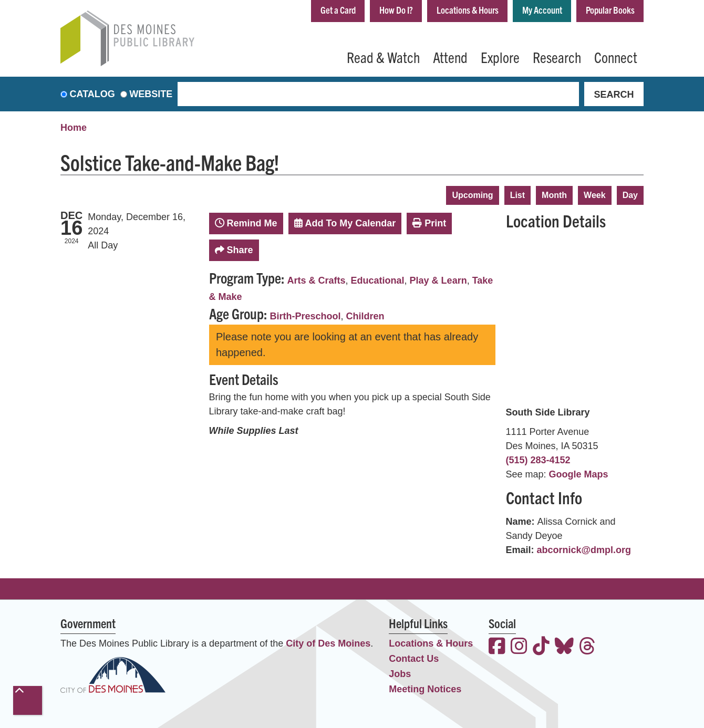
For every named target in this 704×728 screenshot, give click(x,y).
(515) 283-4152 (538, 460)
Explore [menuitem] (500, 57)
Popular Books (610, 10)
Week (595, 195)
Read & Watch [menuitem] (383, 57)
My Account (542, 10)
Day (630, 195)
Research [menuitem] (557, 57)
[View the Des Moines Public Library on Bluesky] (564, 647)
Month (554, 195)
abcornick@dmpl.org (584, 550)
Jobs (400, 674)
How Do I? (396, 10)
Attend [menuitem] (450, 57)
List (517, 195)
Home (74, 128)
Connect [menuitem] (616, 57)
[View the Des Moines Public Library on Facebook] (497, 647)
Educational (378, 280)
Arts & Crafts (317, 280)
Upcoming (472, 195)
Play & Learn (438, 280)
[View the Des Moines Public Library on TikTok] (541, 647)
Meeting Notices (425, 689)
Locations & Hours (468, 10)
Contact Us (414, 659)
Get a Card (338, 10)
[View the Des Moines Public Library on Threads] (587, 647)
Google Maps (579, 474)
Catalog (92, 94)
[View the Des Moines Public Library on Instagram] (519, 647)
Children (365, 316)
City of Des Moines (328, 643)
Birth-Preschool (306, 316)
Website (151, 94)
